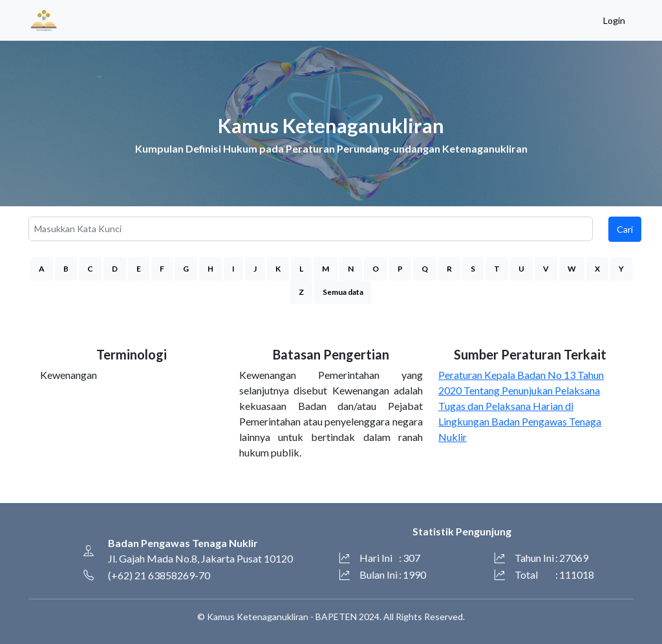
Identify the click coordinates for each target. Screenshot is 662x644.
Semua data (343, 292)
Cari (625, 229)
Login (614, 20)
